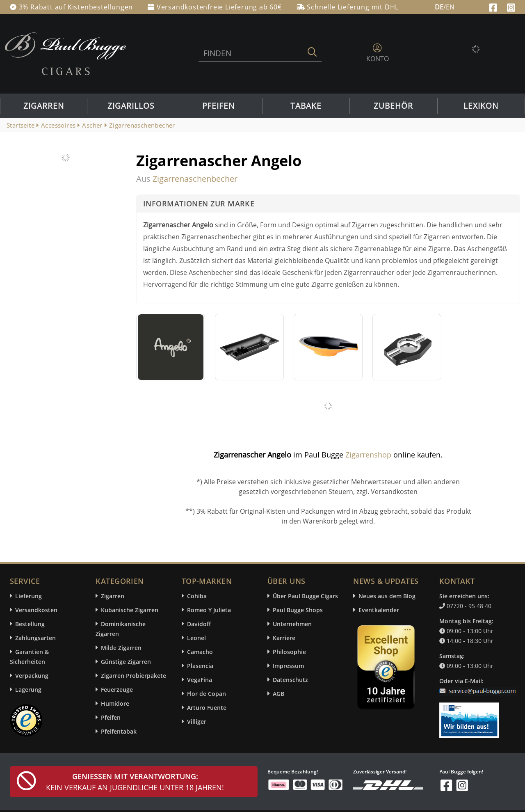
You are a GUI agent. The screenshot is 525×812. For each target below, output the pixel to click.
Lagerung (28, 690)
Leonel (196, 638)
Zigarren (44, 106)
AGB (278, 694)
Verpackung (32, 676)
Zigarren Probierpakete (134, 676)
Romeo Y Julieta (209, 610)
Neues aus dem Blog (387, 596)
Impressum (288, 666)
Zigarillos (131, 106)
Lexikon (481, 106)
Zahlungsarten (35, 638)
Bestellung (30, 624)
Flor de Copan (207, 694)
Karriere (284, 638)
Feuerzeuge (117, 690)
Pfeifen (218, 106)
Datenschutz (290, 680)
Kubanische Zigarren (130, 610)
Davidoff (199, 624)
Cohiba (197, 596)
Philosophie (289, 652)
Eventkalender (379, 610)
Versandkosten (36, 610)
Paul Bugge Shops (298, 610)
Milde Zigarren (121, 648)
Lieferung (29, 596)
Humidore (115, 703)
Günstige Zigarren (126, 662)
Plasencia (200, 666)
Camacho (200, 652)
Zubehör (393, 106)
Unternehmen (292, 624)
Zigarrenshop (368, 455)
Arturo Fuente (207, 708)
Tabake (306, 106)
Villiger (197, 722)
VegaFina (200, 680)
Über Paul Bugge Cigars (305, 596)
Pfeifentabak (119, 731)
